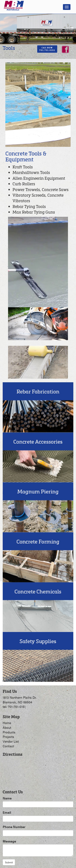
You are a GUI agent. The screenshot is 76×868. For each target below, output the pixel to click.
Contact (8, 746)
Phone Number (14, 827)
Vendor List (11, 741)
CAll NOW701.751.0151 (47, 49)
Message (9, 841)
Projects (8, 737)
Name (7, 798)
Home (7, 723)
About (7, 727)
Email (7, 812)
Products (9, 732)
